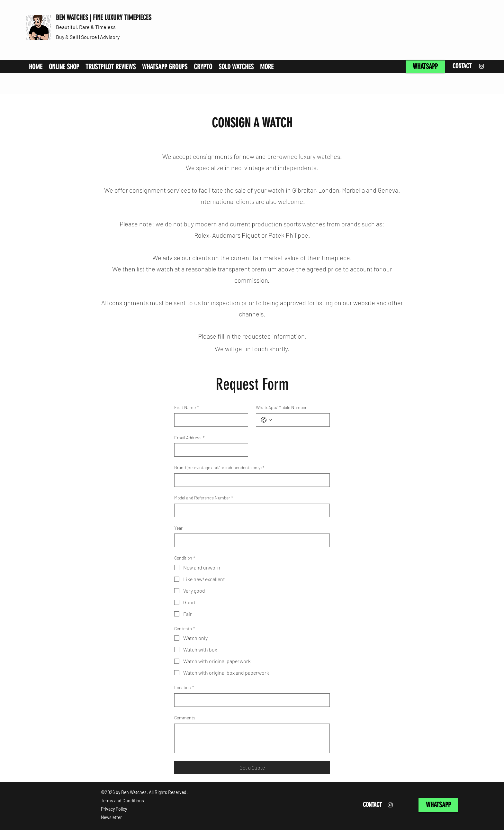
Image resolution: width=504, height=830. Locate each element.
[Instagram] (482, 66)
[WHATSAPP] (425, 67)
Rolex (202, 235)
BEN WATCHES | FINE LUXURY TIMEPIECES (104, 18)
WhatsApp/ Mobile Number (281, 407)
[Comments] (252, 738)
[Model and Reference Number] (250, 510)
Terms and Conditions (122, 801)
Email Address (189, 438)
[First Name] (209, 420)
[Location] (250, 700)
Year (178, 528)
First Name (187, 407)
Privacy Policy (114, 809)
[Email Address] (209, 450)
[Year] (250, 540)
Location (184, 688)
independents (297, 168)
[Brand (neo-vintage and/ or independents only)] (250, 480)
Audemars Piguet (236, 235)
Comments (185, 718)
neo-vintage (248, 168)
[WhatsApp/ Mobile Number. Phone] (299, 420)
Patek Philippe (288, 235)
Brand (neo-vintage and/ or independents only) (219, 468)
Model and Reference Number (204, 498)
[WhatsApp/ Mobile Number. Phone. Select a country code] (266, 420)
